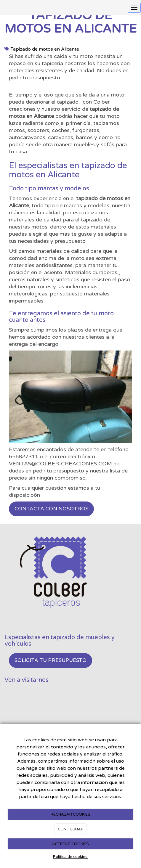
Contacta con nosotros (51, 509)
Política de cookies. (71, 857)
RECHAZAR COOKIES (70, 814)
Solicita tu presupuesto (51, 660)
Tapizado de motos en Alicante (45, 49)
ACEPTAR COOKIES (70, 844)
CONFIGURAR (71, 829)
